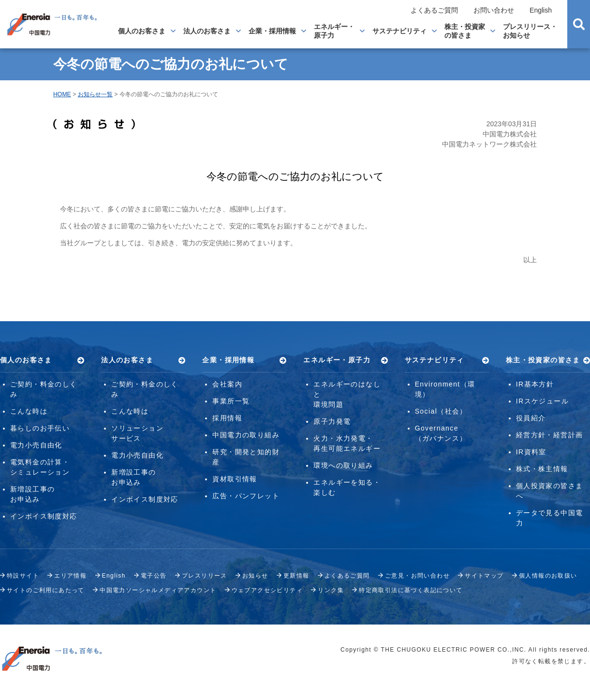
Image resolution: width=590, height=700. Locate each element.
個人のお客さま (142, 31)
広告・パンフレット (246, 496)
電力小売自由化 (36, 445)
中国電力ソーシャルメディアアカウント (158, 590)
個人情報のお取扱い (548, 576)
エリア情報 (70, 576)
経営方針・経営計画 (550, 435)
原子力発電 (332, 421)
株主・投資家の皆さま (465, 31)
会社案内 (227, 384)
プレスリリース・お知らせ (530, 31)
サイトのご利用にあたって (46, 590)
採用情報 (227, 418)
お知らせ (255, 576)
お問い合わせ (494, 10)
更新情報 (296, 576)
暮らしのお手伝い (40, 428)
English (541, 10)
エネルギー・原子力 (334, 31)
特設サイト (23, 576)
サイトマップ (484, 576)
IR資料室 (531, 452)
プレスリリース (205, 576)
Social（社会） (441, 411)
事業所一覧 (231, 401)
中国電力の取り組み (246, 435)
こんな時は (29, 411)
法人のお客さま (207, 31)
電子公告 (154, 576)
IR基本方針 (535, 384)
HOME (62, 94)
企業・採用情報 (272, 31)
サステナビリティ (399, 31)
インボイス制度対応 (44, 516)
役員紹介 (531, 418)
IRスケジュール (542, 401)
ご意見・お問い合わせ (417, 576)
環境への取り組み (343, 465)
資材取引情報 (235, 479)
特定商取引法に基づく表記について (411, 590)
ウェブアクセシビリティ (267, 590)
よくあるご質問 (434, 10)
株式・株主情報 (542, 469)
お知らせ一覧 (95, 94)
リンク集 (331, 590)
